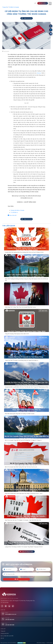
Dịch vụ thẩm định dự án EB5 (7, 635)
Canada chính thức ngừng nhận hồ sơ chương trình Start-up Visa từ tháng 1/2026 (24, 252)
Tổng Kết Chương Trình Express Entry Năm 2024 (17, 334)
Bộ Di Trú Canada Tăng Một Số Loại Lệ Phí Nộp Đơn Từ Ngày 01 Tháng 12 (23, 440)
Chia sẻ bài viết (12, 215)
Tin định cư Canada (14, 7)
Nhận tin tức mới (27, 18)
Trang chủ (5, 7)
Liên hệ (2, 637)
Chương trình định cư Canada (17, 210)
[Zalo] (51, 34)
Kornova (39, 73)
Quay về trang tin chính (26, 552)
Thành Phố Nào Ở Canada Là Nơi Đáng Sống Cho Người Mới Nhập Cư (21, 360)
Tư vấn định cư (14, 212)
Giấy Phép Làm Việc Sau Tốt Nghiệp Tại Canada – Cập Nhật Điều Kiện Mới (23, 520)
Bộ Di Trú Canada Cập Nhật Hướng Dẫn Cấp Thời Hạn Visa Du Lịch (21, 467)
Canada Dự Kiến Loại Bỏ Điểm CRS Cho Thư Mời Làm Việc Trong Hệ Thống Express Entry (27, 387)
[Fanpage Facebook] (51, 30)
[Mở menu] (50, 3)
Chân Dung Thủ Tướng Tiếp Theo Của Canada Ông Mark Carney (20, 307)
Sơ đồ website (49, 642)
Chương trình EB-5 (5, 633)
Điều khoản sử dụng (41, 642)
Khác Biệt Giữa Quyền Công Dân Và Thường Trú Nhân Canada (20, 414)
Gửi (17, 578)
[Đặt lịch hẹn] (51, 26)
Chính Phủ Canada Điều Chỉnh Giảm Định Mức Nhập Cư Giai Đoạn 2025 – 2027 (24, 494)
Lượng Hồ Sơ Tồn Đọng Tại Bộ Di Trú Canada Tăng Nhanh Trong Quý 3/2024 (24, 547)
